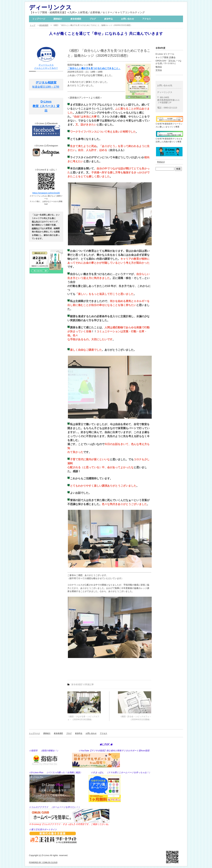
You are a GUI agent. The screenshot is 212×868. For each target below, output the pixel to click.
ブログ (93, 19)
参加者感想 (76, 19)
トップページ (39, 19)
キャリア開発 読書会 (166, 57)
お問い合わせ (128, 19)
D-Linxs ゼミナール (165, 54)
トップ (33, 25)
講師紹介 (58, 19)
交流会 (159, 70)
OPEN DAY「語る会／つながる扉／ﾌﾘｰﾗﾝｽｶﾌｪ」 (169, 62)
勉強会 (159, 67)
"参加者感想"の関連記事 (82, 684)
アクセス (147, 19)
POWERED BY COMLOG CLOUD (43, 862)
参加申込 (108, 19)
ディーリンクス (50, 7)
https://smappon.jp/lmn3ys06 (46, 193)
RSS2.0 (161, 162)
